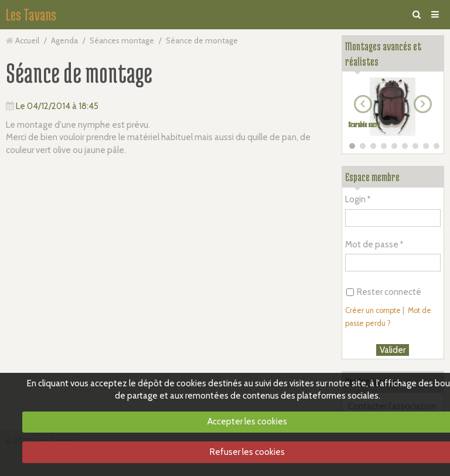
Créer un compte (373, 310)
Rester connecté (384, 292)
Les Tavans (31, 15)
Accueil (27, 40)
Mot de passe (372, 244)
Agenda (64, 40)
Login (355, 199)
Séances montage (122, 40)
